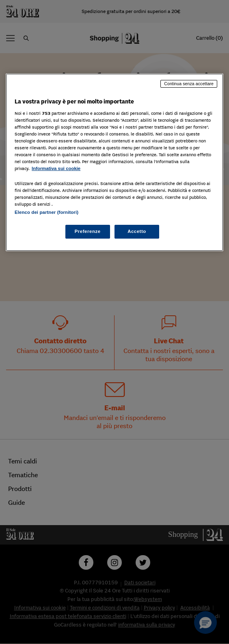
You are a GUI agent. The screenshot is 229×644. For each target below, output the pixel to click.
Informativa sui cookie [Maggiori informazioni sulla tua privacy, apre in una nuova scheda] (56, 168)
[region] (114, 162)
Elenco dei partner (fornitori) (46, 212)
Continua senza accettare (189, 84)
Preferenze (88, 231)
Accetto (137, 231)
